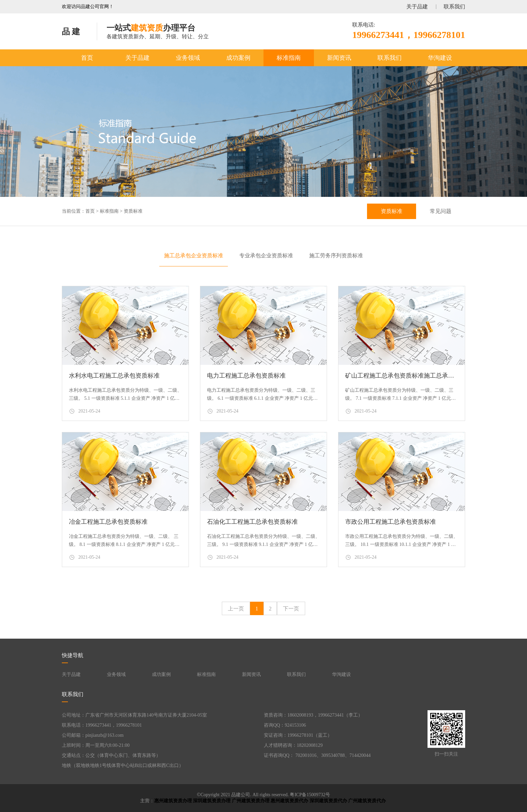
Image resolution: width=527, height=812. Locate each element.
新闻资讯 (339, 58)
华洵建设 (440, 58)
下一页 (291, 609)
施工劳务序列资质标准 (336, 255)
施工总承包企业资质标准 (194, 255)
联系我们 (454, 7)
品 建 (71, 32)
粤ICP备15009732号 (310, 795)
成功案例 (238, 58)
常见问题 (441, 211)
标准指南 (289, 58)
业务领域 (188, 58)
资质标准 (133, 211)
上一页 (236, 609)
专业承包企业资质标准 (266, 255)
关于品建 (417, 7)
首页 (87, 58)
